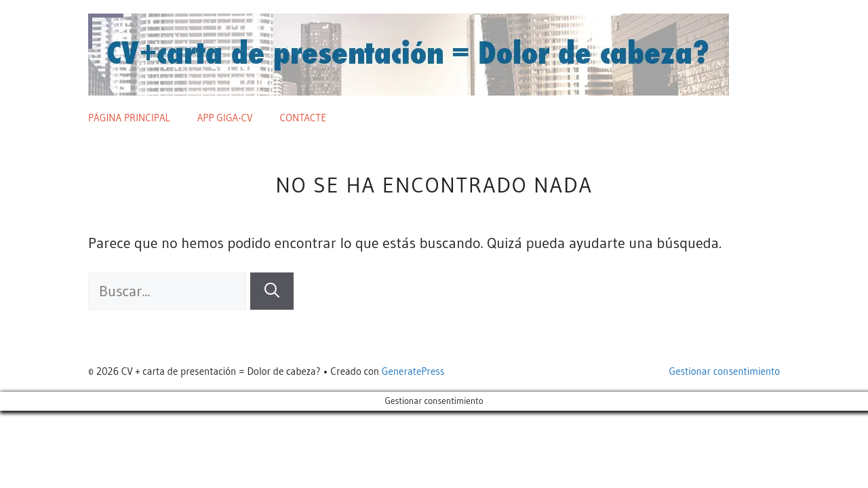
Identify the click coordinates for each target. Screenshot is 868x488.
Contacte (303, 118)
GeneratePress (413, 371)
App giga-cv (225, 118)
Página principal (129, 118)
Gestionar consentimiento (725, 371)
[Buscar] (272, 291)
